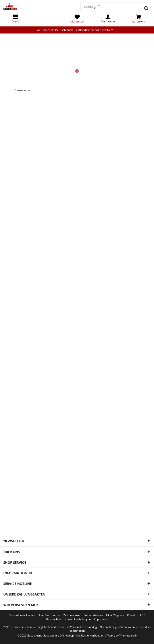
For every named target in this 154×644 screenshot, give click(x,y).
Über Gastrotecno (49, 615)
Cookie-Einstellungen (22, 615)
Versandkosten (94, 615)
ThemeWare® (128, 636)
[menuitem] (139, 19)
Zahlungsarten (72, 615)
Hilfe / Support (115, 615)
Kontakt (132, 615)
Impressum (101, 619)
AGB (143, 615)
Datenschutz (54, 619)
